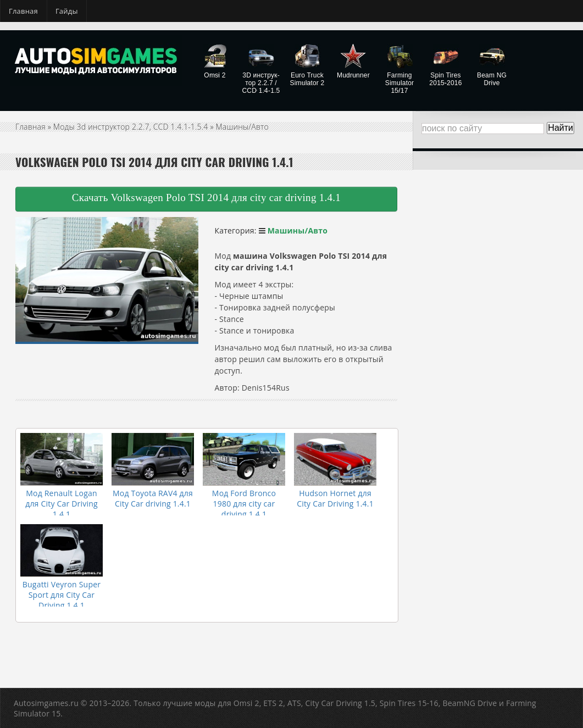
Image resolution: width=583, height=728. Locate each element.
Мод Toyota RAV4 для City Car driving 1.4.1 (153, 498)
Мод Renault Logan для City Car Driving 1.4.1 (62, 504)
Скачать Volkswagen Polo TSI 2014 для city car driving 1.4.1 (206, 198)
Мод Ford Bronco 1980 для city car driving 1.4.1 (244, 504)
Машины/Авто (242, 127)
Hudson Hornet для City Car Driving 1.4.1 (335, 498)
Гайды (67, 11)
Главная (23, 11)
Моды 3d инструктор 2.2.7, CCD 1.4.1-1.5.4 (131, 127)
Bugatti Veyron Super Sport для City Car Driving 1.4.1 (62, 595)
